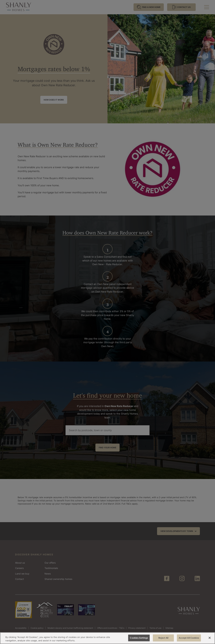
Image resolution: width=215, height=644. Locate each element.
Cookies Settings (139, 638)
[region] (107, 638)
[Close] (210, 638)
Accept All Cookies (189, 638)
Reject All (163, 638)
